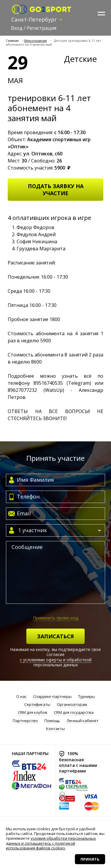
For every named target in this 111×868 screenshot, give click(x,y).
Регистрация (41, 28)
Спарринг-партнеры (52, 697)
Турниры (86, 697)
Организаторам (72, 705)
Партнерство (25, 721)
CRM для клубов (33, 712)
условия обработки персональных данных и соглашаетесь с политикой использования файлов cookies (51, 843)
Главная (12, 41)
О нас (21, 697)
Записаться (55, 636)
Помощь (52, 721)
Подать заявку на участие (56, 190)
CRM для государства (74, 712)
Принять (90, 859)
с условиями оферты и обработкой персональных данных (56, 662)
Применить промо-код (55, 618)
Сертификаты (37, 705)
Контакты (55, 729)
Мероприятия (36, 41)
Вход (17, 28)
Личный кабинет (83, 721)
